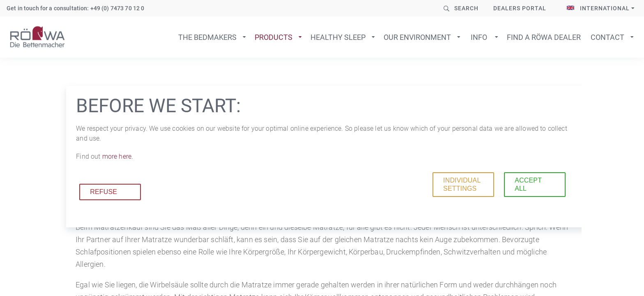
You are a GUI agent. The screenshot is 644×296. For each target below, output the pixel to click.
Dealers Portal (520, 8)
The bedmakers (207, 37)
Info (479, 37)
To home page (37, 37)
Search (466, 8)
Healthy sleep (338, 37)
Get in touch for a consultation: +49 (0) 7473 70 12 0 (75, 8)
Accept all (528, 184)
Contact (607, 37)
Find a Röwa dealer (544, 37)
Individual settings (462, 184)
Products (274, 37)
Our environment (417, 37)
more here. (117, 156)
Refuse (103, 192)
